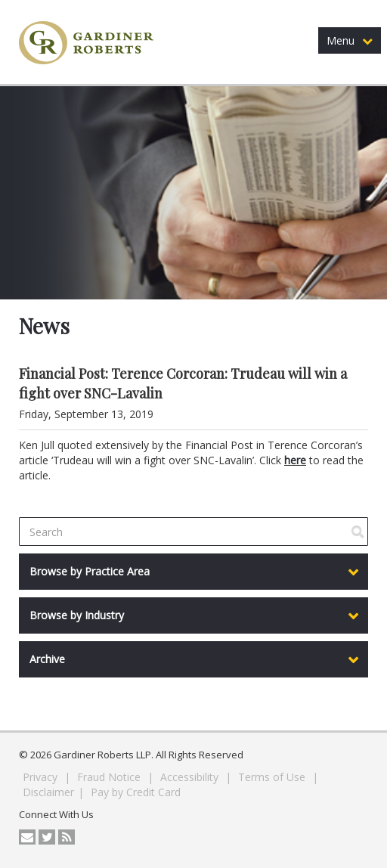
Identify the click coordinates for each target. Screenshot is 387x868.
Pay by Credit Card (136, 792)
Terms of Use (273, 777)
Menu (350, 40)
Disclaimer (48, 792)
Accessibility (191, 777)
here (295, 460)
